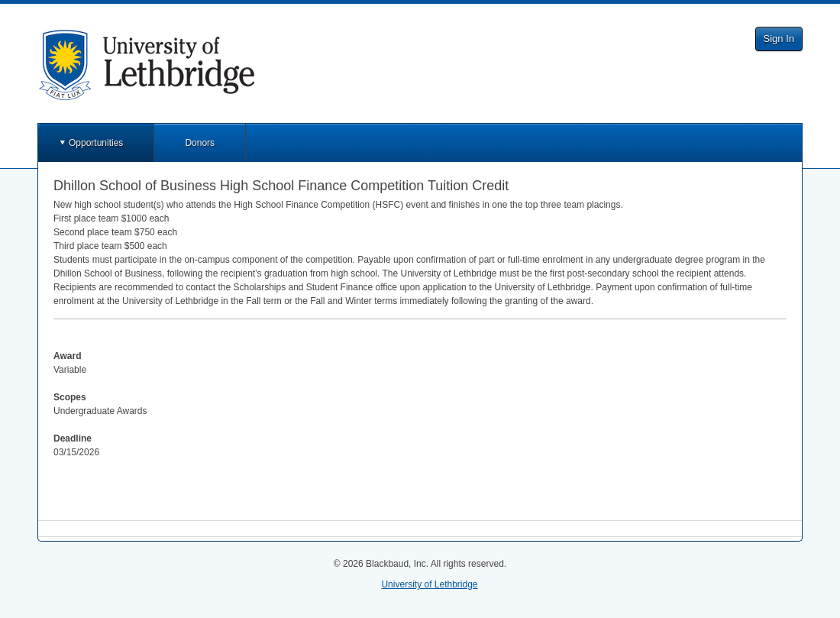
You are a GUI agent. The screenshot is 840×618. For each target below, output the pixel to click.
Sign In (779, 39)
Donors (200, 143)
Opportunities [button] (96, 143)
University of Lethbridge (429, 584)
